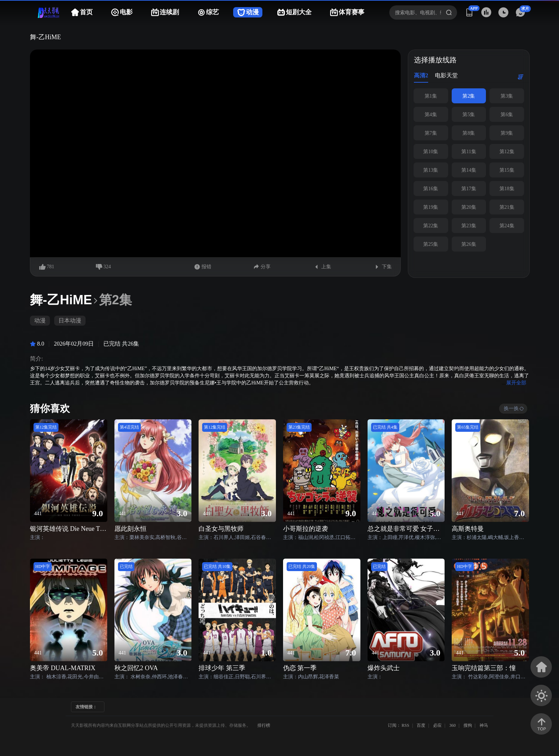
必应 (437, 725)
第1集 (431, 96)
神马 (484, 725)
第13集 (431, 170)
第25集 (431, 244)
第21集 (507, 207)
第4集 (431, 115)
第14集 (469, 170)
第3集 (507, 96)
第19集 (431, 207)
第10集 (431, 152)
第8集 (469, 133)
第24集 (507, 226)
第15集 (507, 170)
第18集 (507, 189)
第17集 (469, 189)
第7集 (431, 133)
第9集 (507, 133)
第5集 (469, 115)
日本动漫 (70, 320)
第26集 (469, 244)
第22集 (431, 226)
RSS (406, 725)
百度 (421, 725)
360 (452, 725)
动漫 (40, 320)
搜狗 (468, 725)
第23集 (469, 226)
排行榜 (264, 725)
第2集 (469, 96)
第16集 (431, 189)
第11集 (469, 152)
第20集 (469, 207)
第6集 (507, 115)
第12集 (507, 152)
